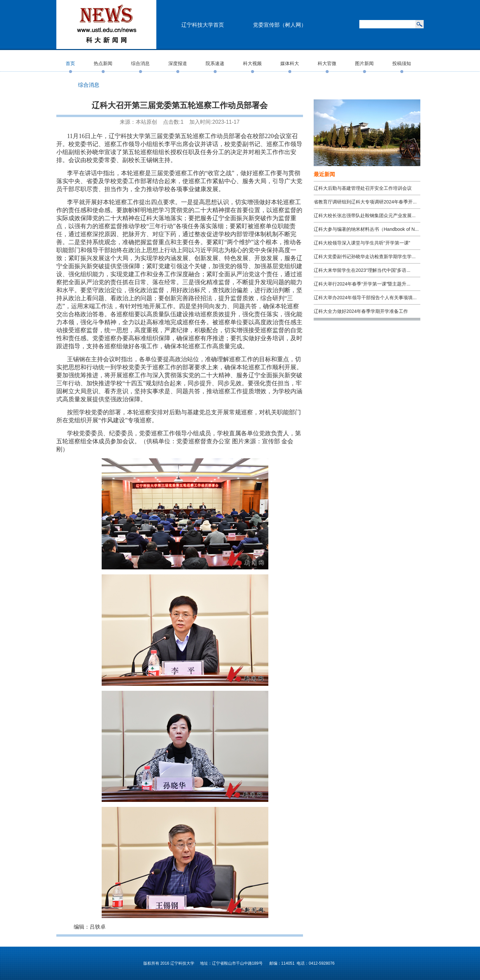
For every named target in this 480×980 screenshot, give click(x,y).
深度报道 (178, 63)
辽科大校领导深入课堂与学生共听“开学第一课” (362, 243)
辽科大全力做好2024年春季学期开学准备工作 (361, 311)
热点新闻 (103, 63)
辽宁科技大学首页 (203, 25)
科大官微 (327, 63)
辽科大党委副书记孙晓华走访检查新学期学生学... (365, 257)
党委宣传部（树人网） (280, 25)
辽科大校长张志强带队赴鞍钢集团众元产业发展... (365, 215)
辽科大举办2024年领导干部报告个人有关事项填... (365, 298)
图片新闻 (364, 63)
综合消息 (140, 63)
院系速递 (215, 63)
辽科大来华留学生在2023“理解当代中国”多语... (362, 270)
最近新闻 (324, 174)
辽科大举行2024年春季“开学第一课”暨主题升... (362, 284)
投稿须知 (402, 63)
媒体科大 (290, 63)
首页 (70, 63)
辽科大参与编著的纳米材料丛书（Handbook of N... (366, 229)
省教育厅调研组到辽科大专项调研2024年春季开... (365, 202)
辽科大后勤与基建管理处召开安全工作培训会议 (363, 188)
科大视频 (252, 63)
